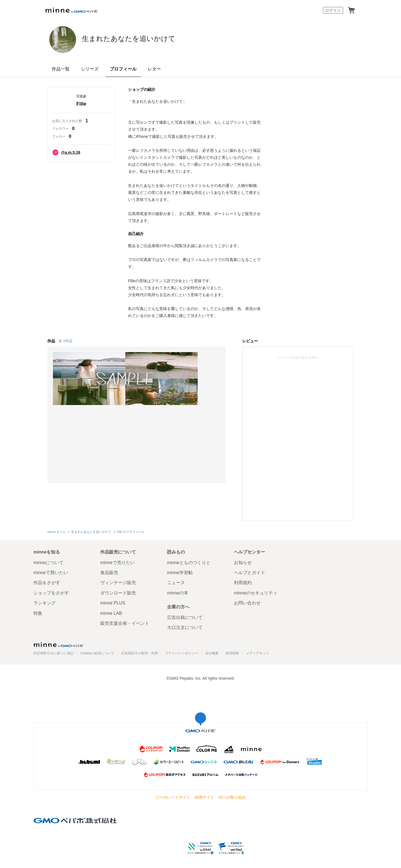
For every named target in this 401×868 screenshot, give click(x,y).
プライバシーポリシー (182, 652)
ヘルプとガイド (250, 572)
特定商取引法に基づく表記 (53, 652)
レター (154, 69)
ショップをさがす (51, 592)
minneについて (48, 561)
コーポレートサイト (173, 796)
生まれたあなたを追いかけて (156, 39)
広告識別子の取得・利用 (140, 652)
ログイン (333, 10)
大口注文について (185, 627)
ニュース (176, 582)
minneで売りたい (118, 561)
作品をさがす (47, 582)
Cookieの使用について (97, 652)
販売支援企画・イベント (125, 622)
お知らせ (243, 561)
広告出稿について (185, 617)
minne (58, 643)
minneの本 (178, 592)
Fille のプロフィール (131, 531)
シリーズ (90, 69)
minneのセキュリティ (256, 592)
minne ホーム (57, 531)
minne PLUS (113, 602)
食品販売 (109, 572)
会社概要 (212, 652)
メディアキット (258, 652)
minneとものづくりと (189, 561)
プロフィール (123, 69)
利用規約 (243, 582)
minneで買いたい (51, 572)
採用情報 (232, 652)
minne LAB (111, 612)
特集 (38, 612)
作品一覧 (61, 69)
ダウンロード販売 (118, 592)
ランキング (45, 602)
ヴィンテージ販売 (118, 582)
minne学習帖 (180, 572)
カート (351, 10)
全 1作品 (65, 341)
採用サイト (204, 796)
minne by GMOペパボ (72, 10)
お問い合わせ (247, 602)
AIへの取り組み (232, 796)
